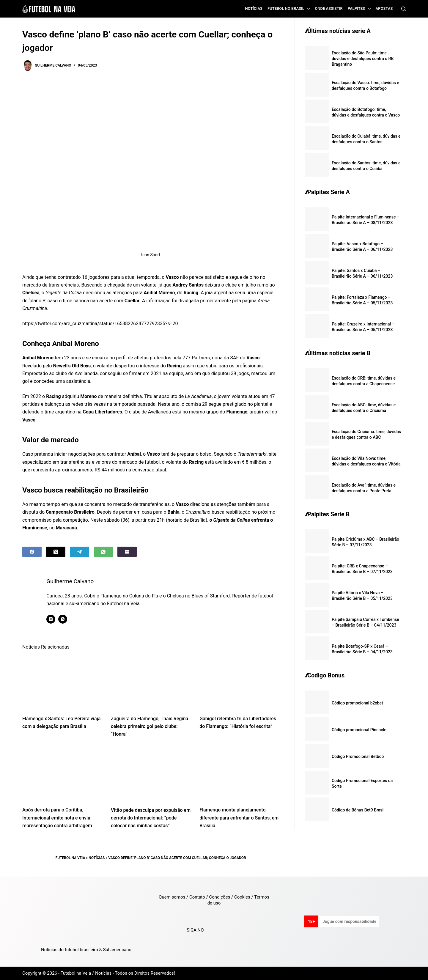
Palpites (360, 9)
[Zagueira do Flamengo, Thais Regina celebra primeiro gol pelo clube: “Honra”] (151, 682)
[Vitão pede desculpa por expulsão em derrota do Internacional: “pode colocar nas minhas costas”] (151, 774)
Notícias (254, 8)
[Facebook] (32, 552)
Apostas (384, 8)
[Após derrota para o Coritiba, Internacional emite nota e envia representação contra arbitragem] (62, 774)
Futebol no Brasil (290, 9)
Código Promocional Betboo (358, 756)
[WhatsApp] (103, 552)
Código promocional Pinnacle (359, 730)
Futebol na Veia (70, 858)
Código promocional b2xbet (357, 703)
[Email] (127, 552)
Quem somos (172, 897)
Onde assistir (329, 8)
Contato (197, 897)
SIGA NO (196, 930)
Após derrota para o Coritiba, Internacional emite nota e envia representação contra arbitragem (57, 818)
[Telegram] (80, 552)
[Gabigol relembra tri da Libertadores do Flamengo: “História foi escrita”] (239, 682)
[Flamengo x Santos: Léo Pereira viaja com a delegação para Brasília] (62, 682)
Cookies (242, 897)
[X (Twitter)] (56, 552)
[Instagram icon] (66, 619)
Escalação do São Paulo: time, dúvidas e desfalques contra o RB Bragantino (363, 59)
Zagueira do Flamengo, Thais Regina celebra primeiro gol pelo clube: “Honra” (150, 726)
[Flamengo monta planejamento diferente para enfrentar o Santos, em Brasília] (239, 774)
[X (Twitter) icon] (54, 619)
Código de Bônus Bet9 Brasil (358, 810)
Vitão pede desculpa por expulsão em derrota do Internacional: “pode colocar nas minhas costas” (151, 818)
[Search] (403, 9)
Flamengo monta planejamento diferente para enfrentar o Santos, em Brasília (239, 818)
